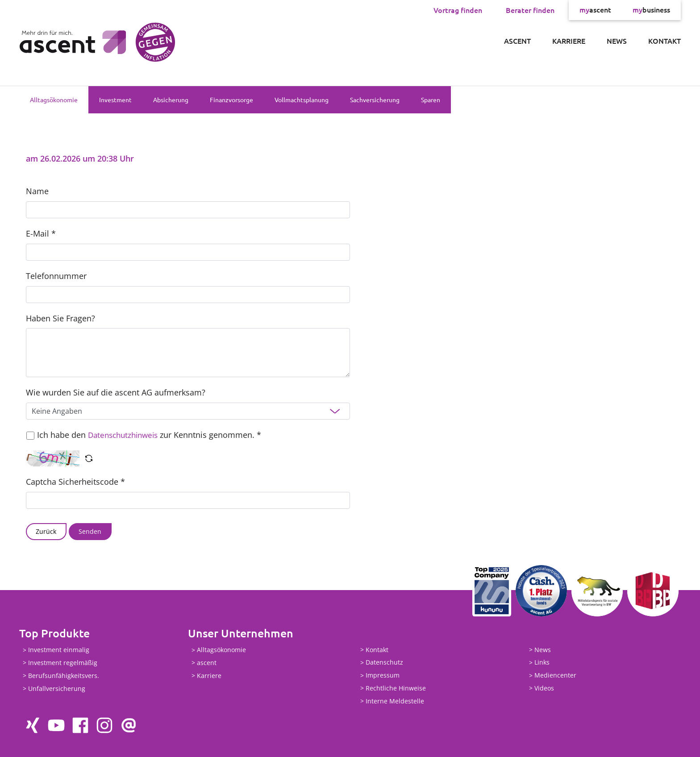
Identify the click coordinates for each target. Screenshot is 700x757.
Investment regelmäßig (63, 663)
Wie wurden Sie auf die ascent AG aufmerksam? (116, 392)
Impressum (383, 676)
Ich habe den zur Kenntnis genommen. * (152, 435)
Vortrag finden (458, 10)
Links (542, 663)
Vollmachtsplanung (302, 100)
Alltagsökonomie (54, 100)
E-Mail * (41, 233)
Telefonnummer (56, 276)
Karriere (569, 41)
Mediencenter (555, 676)
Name (37, 191)
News (617, 41)
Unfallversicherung (57, 688)
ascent (595, 10)
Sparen (431, 100)
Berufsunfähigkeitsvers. (64, 676)
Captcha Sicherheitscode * (75, 482)
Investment (115, 100)
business (651, 10)
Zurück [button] (46, 531)
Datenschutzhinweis (126, 435)
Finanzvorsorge (231, 100)
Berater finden (530, 10)
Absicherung (171, 100)
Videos (544, 688)
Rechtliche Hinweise (396, 688)
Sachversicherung (375, 100)
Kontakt (665, 41)
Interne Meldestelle (395, 701)
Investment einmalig (59, 650)
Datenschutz (384, 663)
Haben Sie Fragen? (60, 318)
